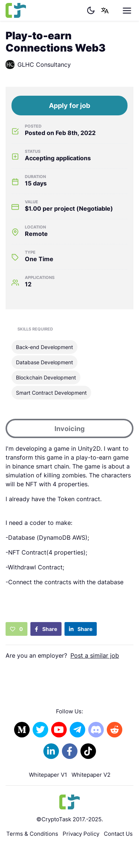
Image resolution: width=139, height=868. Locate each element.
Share (46, 629)
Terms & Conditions (32, 834)
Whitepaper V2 (91, 775)
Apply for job (69, 106)
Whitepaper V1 (48, 775)
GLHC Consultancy (38, 65)
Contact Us (118, 834)
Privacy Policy (81, 834)
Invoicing (69, 429)
